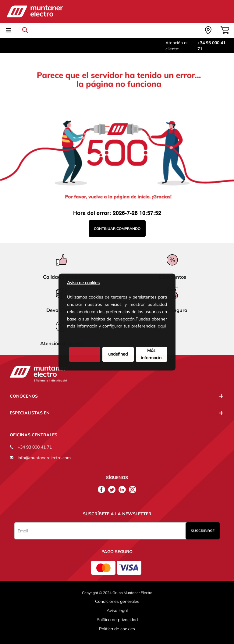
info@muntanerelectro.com (44, 458)
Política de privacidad (117, 620)
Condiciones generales (117, 601)
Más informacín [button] (151, 354)
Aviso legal (117, 610)
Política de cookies (117, 629)
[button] (68, 336)
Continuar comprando (117, 229)
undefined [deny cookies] (118, 354)
